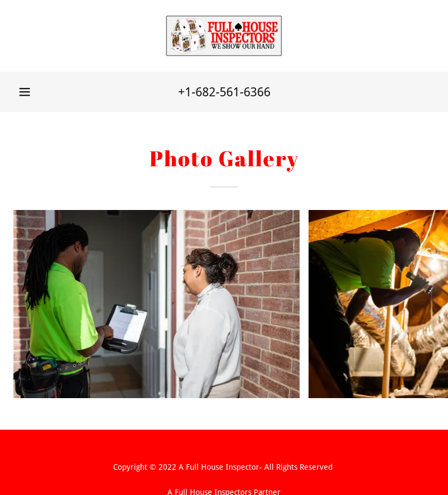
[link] (224, 36)
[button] (25, 92)
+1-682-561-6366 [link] (224, 92)
